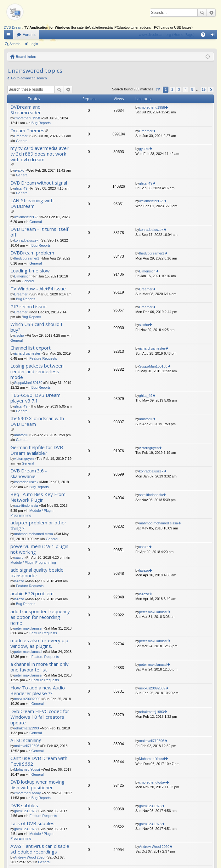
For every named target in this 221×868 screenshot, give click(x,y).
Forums (29, 35)
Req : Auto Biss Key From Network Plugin (38, 497)
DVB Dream (13, 27)
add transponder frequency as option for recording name (40, 617)
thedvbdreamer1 (27, 258)
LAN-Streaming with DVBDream (32, 203)
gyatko (19, 170)
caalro (19, 557)
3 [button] (179, 89)
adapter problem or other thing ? (38, 525)
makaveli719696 (27, 746)
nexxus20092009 (27, 699)
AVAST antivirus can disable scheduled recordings (40, 849)
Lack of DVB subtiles (32, 823)
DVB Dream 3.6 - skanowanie (29, 474)
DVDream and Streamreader (26, 110)
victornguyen (24, 459)
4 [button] (185, 89)
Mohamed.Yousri (27, 769)
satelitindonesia (26, 505)
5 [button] (192, 89)
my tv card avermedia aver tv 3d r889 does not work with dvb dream (40, 154)
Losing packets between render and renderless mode (37, 371)
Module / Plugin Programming (33, 562)
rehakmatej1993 (27, 728)
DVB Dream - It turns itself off (39, 232)
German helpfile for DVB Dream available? (37, 450)
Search (202, 13)
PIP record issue (28, 307)
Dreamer (21, 136)
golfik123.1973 (25, 811)
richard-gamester (27, 353)
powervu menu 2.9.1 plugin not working (39, 549)
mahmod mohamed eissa (34, 534)
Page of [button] (158, 90)
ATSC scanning (26, 740)
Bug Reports (41, 123)
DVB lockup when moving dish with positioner (37, 785)
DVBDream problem (32, 253)
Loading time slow (30, 271)
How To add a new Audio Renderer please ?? (38, 691)
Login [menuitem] (214, 36)
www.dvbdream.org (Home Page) (167, 35)
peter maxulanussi (28, 628)
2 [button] (172, 89)
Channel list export (31, 348)
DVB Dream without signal (39, 183)
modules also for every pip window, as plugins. (39, 643)
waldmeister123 (26, 217)
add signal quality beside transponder (37, 573)
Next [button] (211, 90)
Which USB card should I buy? (36, 327)
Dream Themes (27, 131)
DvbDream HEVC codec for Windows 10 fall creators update (40, 717)
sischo (19, 335)
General (22, 141)
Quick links (10, 36)
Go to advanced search (29, 78)
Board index (26, 57)
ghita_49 (21, 188)
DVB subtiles (24, 805)
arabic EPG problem (32, 594)
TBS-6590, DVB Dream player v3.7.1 (35, 398)
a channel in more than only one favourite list (40, 667)
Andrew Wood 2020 (29, 857)
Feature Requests (43, 358)
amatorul (21, 435)
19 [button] (204, 89)
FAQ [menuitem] (205, 36)
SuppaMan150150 (28, 383)
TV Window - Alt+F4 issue (38, 289)
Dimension (22, 276)
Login (34, 44)
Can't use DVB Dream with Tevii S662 (39, 761)
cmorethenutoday (28, 793)
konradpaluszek (26, 240)
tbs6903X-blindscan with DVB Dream (37, 421)
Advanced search (211, 13)
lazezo (19, 581)
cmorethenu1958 (27, 118)
